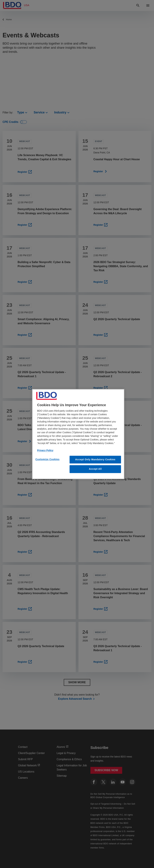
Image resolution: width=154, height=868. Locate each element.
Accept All (95, 469)
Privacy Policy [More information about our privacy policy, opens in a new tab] (45, 450)
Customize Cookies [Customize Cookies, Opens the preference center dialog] (47, 459)
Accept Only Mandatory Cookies (95, 459)
